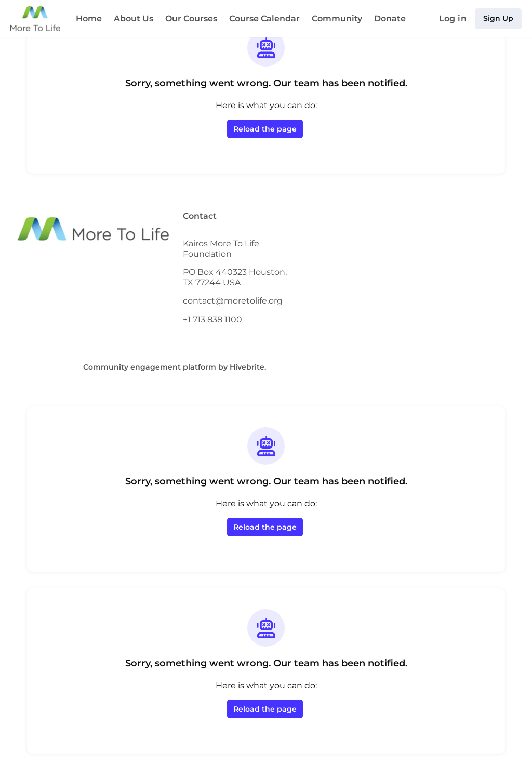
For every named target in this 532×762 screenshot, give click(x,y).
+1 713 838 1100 (214, 319)
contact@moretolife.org (229, 300)
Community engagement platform (160, 367)
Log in (456, 19)
